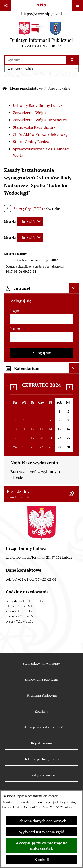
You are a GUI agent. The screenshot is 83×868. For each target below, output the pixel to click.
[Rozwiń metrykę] (30, 222)
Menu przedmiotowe (26, 88)
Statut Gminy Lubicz (31, 142)
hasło (15, 329)
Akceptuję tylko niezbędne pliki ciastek (42, 846)
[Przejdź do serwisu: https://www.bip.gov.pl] (41, 9)
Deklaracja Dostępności (41, 759)
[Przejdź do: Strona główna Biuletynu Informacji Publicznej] (5, 89)
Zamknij (42, 859)
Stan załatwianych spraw (42, 663)
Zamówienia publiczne (42, 679)
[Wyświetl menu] (77, 6)
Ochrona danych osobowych (41, 821)
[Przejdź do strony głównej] (41, 36)
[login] (41, 319)
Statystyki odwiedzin (41, 775)
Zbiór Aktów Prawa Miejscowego (41, 134)
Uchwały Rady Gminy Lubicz (38, 105)
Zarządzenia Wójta (29, 113)
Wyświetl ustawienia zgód (42, 832)
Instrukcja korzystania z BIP (41, 727)
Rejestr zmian (41, 743)
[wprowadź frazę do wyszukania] (35, 60)
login (15, 311)
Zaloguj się (41, 353)
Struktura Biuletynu (42, 695)
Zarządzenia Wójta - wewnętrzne (42, 120)
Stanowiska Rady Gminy (34, 127)
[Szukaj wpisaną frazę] (72, 60)
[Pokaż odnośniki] (6, 6)
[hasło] (41, 337)
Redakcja (41, 711)
